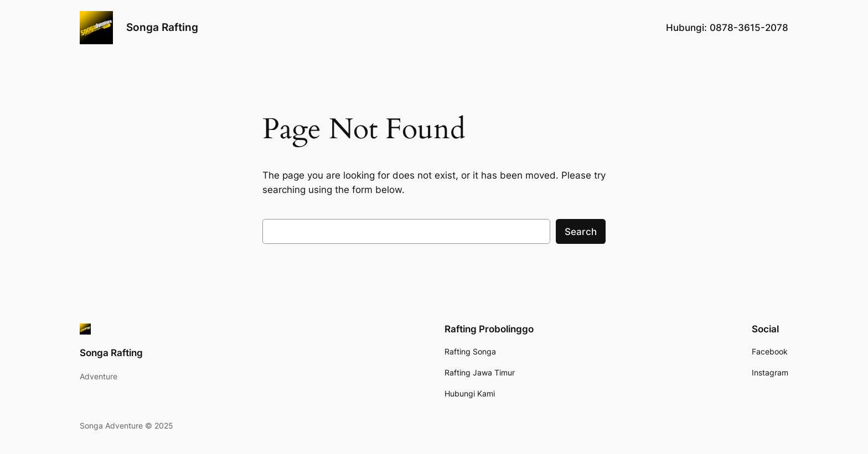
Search (581, 232)
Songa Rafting (162, 27)
